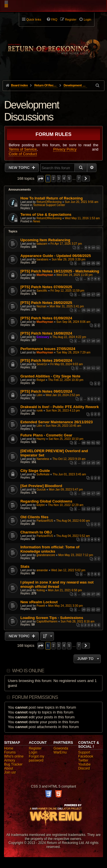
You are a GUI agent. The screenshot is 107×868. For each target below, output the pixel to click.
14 (88, 463)
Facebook (86, 756)
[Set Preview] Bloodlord (41, 486)
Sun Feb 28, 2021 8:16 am (78, 621)
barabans (43, 259)
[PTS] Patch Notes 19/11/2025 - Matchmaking (60, 271)
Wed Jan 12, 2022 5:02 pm (68, 570)
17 (93, 294)
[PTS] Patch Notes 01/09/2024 (46, 318)
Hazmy (41, 439)
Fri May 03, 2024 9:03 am (66, 364)
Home (9, 748)
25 (93, 263)
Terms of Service (23, 149)
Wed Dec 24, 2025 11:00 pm (75, 275)
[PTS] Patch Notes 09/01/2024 (46, 391)
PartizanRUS (45, 521)
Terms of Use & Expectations (46, 214)
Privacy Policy (65, 149)
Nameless (43, 459)
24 (88, 263)
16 (88, 294)
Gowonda (61, 748)
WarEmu (60, 752)
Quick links (34, 19)
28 (98, 310)
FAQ (54, 19)
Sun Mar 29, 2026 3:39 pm (68, 259)
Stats (25, 567)
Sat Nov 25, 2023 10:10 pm (66, 439)
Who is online (28, 671)
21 (88, 610)
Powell (41, 606)
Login (33, 752)
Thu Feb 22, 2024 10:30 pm (66, 380)
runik (40, 411)
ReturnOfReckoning (49, 202)
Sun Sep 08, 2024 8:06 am (73, 322)
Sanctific (42, 291)
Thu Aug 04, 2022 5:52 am (73, 536)
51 (93, 443)
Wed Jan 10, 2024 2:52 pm (63, 395)
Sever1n (42, 364)
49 (84, 443)
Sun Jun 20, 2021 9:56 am (81, 202)
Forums (10, 752)
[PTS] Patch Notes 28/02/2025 (46, 303)
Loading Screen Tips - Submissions (52, 618)
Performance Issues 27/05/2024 (48, 349)
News (37, 221)
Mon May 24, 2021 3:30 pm (66, 606)
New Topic (20, 168)
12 (98, 368)
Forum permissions (35, 697)
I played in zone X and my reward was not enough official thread (57, 584)
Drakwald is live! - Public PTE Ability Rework (59, 407)
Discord (84, 768)
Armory (10, 760)
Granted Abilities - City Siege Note (50, 376)
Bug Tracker (13, 764)
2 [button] (53, 179)
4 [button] (64, 179)
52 (98, 443)
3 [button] (59, 179)
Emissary (43, 337)
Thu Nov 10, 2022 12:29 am (66, 505)
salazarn (42, 244)
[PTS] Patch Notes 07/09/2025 (46, 287)
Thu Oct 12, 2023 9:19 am (69, 459)
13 (84, 463)
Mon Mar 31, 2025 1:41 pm (67, 306)
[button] (41, 179)
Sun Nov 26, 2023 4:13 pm (63, 411)
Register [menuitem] (71, 19)
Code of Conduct (23, 154)
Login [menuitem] (87, 19)
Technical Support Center (49, 205)
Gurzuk (41, 490)
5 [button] (69, 179)
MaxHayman (45, 275)
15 (84, 294)
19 (98, 341)
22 (93, 610)
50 (88, 443)
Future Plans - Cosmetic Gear (46, 435)
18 (98, 294)
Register (35, 748)
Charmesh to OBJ (36, 532)
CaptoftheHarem (47, 621)
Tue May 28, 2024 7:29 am (73, 352)
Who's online (14, 756)
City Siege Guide (35, 471)
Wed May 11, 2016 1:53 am (82, 218)
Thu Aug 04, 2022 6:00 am (73, 521)
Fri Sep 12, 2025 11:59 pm (67, 291)
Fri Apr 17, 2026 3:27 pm (66, 244)
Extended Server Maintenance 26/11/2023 (56, 422)
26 (98, 263)
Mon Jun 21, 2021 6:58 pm (65, 590)
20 (84, 610)
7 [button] (79, 179)
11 (98, 248)
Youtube (84, 764)
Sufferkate (43, 474)
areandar (42, 570)
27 (93, 310)
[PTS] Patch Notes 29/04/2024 (46, 360)
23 (84, 263)
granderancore (46, 555)
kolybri (41, 505)
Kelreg (41, 590)
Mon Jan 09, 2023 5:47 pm (66, 490)
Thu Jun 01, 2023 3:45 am (69, 474)
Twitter (83, 760)
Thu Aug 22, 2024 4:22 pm (69, 337)
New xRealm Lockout (39, 602)
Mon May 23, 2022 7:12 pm (76, 555)
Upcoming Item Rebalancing (45, 240)
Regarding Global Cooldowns (46, 501)
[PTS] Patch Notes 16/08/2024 (46, 333)
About (8, 768)
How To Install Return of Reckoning (52, 198)
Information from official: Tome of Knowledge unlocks (50, 549)
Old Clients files (34, 517)
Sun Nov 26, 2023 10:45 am (63, 426)
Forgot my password (37, 758)
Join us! (10, 772)
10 (93, 248)
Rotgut (41, 380)
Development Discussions (31, 111)
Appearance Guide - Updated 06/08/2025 (55, 256)
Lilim (40, 395)
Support (84, 752)
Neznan (41, 306)
